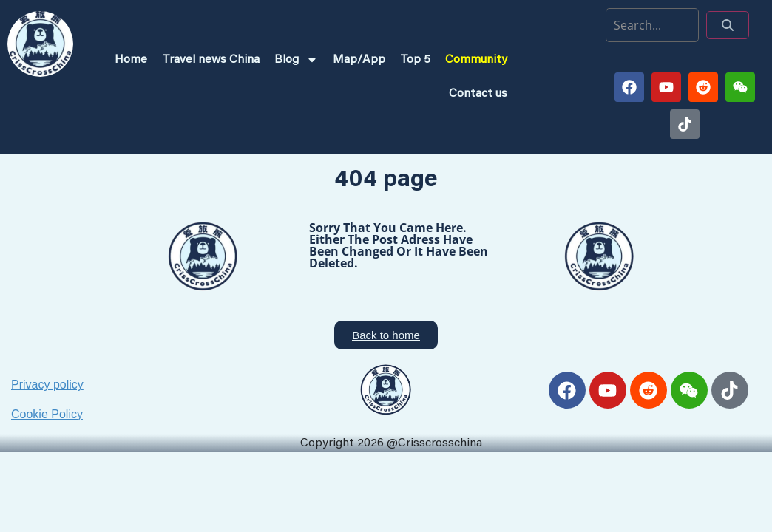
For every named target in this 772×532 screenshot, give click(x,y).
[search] (652, 25)
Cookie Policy (47, 414)
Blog (296, 60)
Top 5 (415, 60)
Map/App (359, 60)
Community (476, 60)
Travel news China (211, 60)
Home (131, 60)
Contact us (478, 94)
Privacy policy (47, 385)
